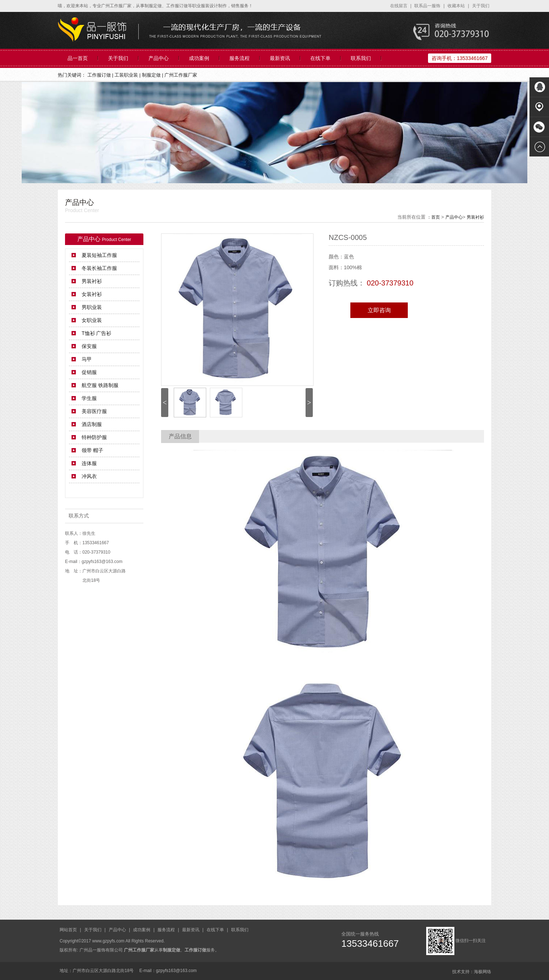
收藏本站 (457, 6)
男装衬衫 (475, 217)
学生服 (89, 398)
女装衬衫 (92, 294)
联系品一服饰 (428, 6)
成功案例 (199, 58)
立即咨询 (379, 310)
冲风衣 (89, 476)
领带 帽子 (92, 450)
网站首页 (69, 930)
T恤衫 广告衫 (96, 333)
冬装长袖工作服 (99, 268)
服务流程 (239, 58)
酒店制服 (92, 424)
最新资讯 (280, 58)
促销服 (89, 372)
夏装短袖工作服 (99, 255)
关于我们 (481, 6)
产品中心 (159, 58)
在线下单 (320, 58)
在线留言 (399, 6)
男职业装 (92, 307)
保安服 (89, 346)
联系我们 (361, 58)
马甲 (87, 359)
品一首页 (78, 58)
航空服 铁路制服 (100, 385)
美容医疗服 (94, 411)
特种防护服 (94, 437)
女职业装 (92, 320)
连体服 (89, 463)
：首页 (433, 217)
